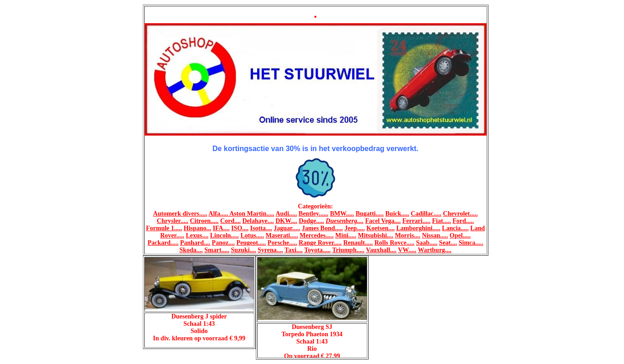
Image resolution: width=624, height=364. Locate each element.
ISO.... (240, 228)
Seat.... (448, 243)
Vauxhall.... (381, 250)
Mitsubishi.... (375, 235)
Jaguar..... (287, 228)
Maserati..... (282, 235)
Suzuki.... (243, 250)
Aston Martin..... (252, 214)
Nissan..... (435, 235)
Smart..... (217, 250)
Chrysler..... (173, 221)
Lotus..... (252, 235)
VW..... (407, 250)
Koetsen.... (380, 228)
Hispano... (198, 228)
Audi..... (286, 214)
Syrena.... (270, 250)
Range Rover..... (320, 243)
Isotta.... (261, 228)
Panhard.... (195, 243)
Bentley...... (313, 214)
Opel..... (460, 235)
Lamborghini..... (419, 228)
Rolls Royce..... (395, 243)
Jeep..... (355, 228)
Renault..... (358, 243)
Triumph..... (348, 250)
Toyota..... (317, 250)
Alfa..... (219, 214)
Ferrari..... (416, 221)
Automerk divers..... (180, 214)
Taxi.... (294, 250)
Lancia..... (455, 228)
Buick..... (398, 214)
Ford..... (463, 221)
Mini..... (346, 235)
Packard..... (163, 243)
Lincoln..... (224, 235)
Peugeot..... (251, 243)
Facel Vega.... (383, 221)
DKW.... (286, 221)
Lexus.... (197, 235)
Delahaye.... (258, 221)
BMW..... (342, 214)
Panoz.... (223, 243)
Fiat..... (441, 221)
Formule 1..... (164, 228)
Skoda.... (191, 250)
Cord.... (231, 221)
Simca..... (471, 243)
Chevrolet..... (460, 214)
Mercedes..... (317, 235)
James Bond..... (322, 228)
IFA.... (221, 228)
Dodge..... (311, 221)
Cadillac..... (426, 214)
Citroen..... (204, 221)
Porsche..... (282, 243)
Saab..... (427, 243)
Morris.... (408, 235)
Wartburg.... (435, 250)
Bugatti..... (370, 214)
